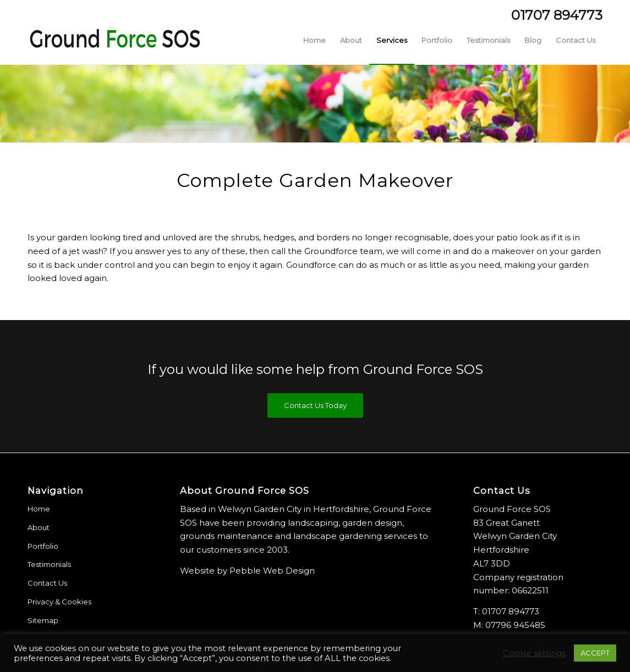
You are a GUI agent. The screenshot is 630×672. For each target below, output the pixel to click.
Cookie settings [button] (534, 653)
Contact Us (47, 583)
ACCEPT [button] (595, 653)
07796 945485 (515, 625)
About (39, 527)
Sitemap (43, 620)
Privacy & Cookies (59, 602)
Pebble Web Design (272, 571)
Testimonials (49, 564)
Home (39, 509)
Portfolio (43, 546)
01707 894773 (511, 611)
